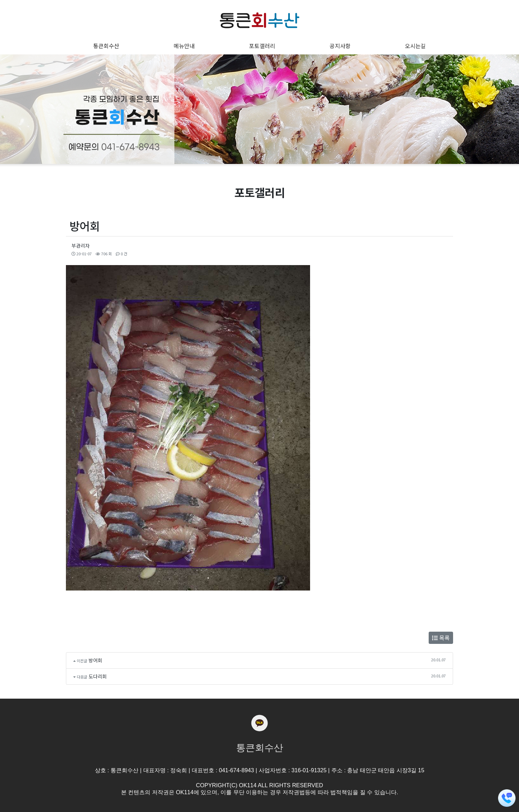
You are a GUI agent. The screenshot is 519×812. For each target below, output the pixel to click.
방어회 (95, 660)
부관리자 (81, 246)
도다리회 (98, 676)
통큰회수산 (260, 748)
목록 (441, 638)
